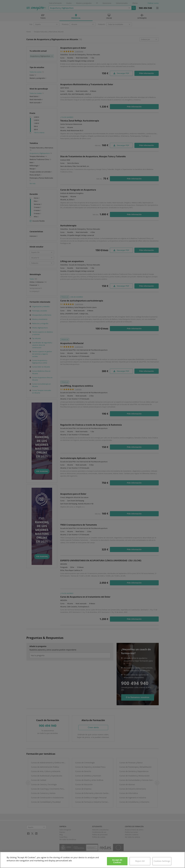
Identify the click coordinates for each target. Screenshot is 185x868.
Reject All (140, 861)
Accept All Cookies (117, 861)
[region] (92, 860)
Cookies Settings (162, 861)
